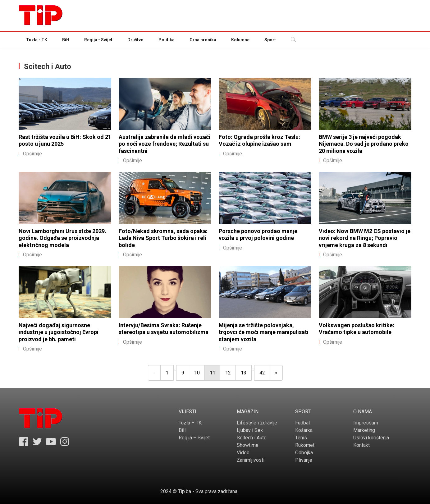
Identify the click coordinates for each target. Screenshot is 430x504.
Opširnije (30, 154)
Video (243, 453)
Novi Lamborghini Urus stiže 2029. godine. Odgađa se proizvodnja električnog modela (62, 238)
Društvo (135, 40)
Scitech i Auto (252, 438)
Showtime (248, 445)
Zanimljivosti (251, 460)
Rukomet (305, 445)
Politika (167, 40)
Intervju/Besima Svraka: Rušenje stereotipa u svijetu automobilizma (164, 329)
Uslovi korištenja (371, 438)
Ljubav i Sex (250, 430)
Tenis (301, 438)
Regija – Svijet (194, 438)
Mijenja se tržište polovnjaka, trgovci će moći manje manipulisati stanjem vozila (264, 332)
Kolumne (240, 40)
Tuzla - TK (37, 40)
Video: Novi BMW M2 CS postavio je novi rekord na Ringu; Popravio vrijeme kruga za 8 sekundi (365, 238)
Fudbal (302, 423)
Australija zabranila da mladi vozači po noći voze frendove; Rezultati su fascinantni (165, 144)
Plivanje (304, 460)
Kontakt (361, 445)
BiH (66, 40)
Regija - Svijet (98, 40)
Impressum (366, 423)
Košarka (304, 430)
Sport (270, 40)
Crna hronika (203, 40)
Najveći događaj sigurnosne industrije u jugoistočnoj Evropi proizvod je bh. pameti (59, 332)
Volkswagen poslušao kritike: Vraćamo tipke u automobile (357, 329)
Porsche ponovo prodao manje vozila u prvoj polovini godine (258, 235)
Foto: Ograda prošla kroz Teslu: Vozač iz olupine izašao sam (259, 140)
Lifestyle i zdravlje (257, 423)
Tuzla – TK (190, 423)
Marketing (364, 430)
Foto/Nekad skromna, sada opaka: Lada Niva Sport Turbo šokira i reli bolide (163, 238)
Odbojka (304, 453)
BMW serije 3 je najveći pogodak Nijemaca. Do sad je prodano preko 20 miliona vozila (364, 144)
